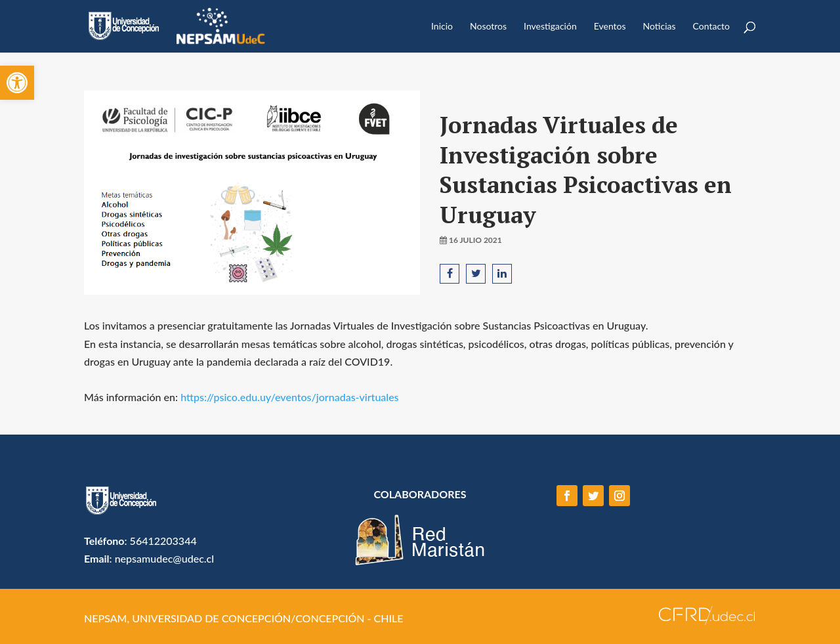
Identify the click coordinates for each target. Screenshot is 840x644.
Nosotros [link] (488, 27)
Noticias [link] (660, 27)
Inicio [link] (442, 27)
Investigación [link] (550, 27)
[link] (17, 83)
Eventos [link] (610, 27)
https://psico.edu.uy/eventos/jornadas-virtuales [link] (289, 397)
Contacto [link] (711, 27)
